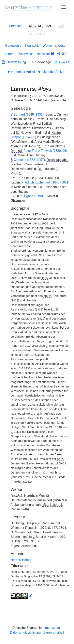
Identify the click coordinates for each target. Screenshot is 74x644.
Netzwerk (45, 54)
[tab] (40, 26)
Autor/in (10, 54)
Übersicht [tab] (16, 26)
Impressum (52, 628)
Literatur (61, 46)
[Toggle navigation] (64, 7)
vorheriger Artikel (21, 72)
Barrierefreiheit (54, 632)
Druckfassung (14, 62)
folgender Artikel (51, 72)
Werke (47, 46)
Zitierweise (26, 54)
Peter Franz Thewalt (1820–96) (45, 151)
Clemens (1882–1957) (29, 160)
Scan (60, 62)
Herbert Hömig (21, 560)
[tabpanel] (37, 322)
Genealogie (13, 46)
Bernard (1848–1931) (29, 114)
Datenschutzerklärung (25, 632)
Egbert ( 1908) (35, 196)
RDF (62, 54)
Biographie (32, 46)
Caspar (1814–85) (23, 137)
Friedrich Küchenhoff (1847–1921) (45, 182)
